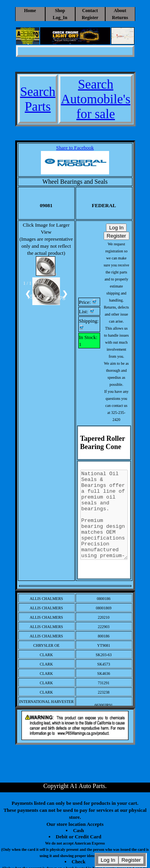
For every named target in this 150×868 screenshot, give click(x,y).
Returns (120, 18)
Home (30, 11)
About (120, 11)
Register (90, 18)
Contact (90, 11)
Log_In (60, 18)
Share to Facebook (75, 148)
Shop (60, 11)
